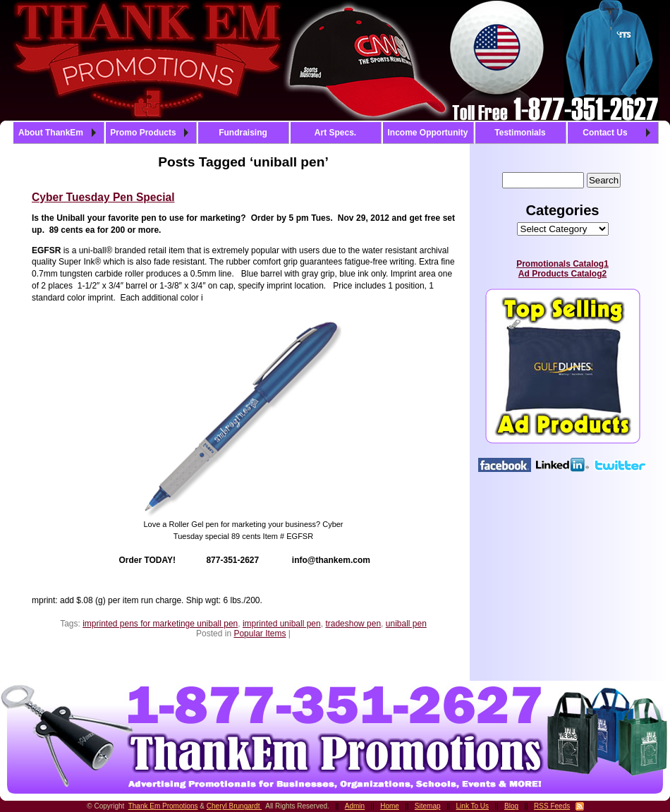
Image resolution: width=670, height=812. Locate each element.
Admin (355, 806)
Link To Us (473, 806)
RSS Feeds (552, 806)
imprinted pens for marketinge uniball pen (160, 624)
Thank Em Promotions (163, 806)
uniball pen (406, 624)
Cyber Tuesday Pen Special (103, 197)
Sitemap (428, 806)
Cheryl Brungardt (234, 806)
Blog (511, 806)
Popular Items (260, 634)
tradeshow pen (353, 624)
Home (390, 806)
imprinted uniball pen (282, 624)
